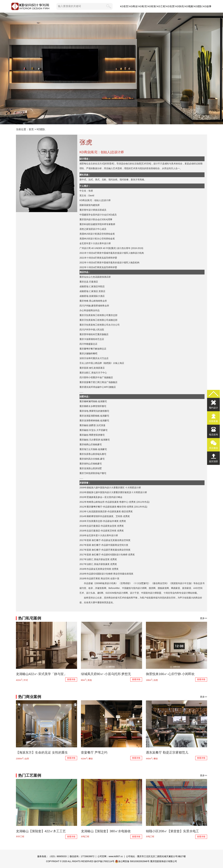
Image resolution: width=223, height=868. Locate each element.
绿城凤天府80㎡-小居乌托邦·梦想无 (106, 674)
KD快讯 (179, 6)
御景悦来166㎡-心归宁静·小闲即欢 (170, 674)
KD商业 (133, 6)
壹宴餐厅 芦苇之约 (94, 752)
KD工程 (161, 6)
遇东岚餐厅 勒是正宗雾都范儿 (167, 752)
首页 (31, 129)
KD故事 (207, 6)
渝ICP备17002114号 (104, 861)
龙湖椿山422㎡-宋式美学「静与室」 (41, 674)
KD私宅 (143, 6)
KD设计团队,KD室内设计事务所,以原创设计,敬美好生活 (111, 68)
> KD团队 (40, 129)
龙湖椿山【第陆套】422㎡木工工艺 (41, 831)
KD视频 (189, 6)
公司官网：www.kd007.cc (110, 856)
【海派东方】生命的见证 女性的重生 (42, 752)
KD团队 (198, 6)
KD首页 (124, 6)
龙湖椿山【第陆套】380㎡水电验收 (106, 831)
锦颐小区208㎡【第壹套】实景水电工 (172, 831)
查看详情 (71, 679)
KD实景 (170, 6)
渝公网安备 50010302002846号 (132, 861)
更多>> (204, 618)
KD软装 (152, 6)
